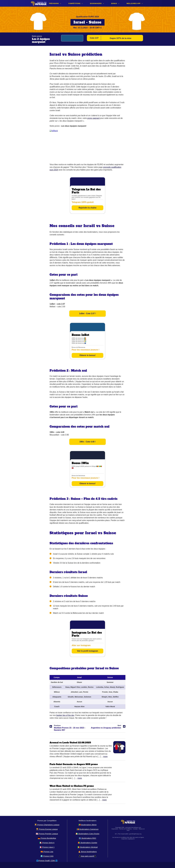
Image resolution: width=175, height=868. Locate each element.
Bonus (114, 3)
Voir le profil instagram (87, 651)
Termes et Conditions (125, 829)
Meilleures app (133, 3)
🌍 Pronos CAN (47, 856)
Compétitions (74, 3)
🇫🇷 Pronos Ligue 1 (47, 847)
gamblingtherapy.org (135, 834)
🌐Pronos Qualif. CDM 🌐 (47, 861)
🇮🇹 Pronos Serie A (47, 843)
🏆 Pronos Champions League (47, 825)
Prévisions (54, 3)
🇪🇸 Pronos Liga (47, 852)
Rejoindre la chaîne (88, 208)
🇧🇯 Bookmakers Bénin (87, 825)
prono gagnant (93, 118)
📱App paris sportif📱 (87, 856)
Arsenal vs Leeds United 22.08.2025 (70, 743)
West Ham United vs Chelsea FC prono (72, 786)
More (105, 756)
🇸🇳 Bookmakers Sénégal (87, 847)
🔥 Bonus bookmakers (87, 852)
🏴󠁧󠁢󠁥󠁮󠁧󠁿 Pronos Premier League (47, 834)
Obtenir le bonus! (87, 355)
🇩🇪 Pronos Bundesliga (47, 838)
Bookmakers (96, 3)
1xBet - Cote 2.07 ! (88, 314)
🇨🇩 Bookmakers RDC (87, 838)
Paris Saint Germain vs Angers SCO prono (74, 764)
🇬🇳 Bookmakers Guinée (87, 843)
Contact (135, 829)
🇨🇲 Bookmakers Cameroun (88, 829)
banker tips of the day (65, 715)
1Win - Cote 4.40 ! (87, 442)
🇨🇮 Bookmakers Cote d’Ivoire (88, 834)
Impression (115, 829)
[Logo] (39, 3)
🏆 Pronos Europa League (47, 829)
